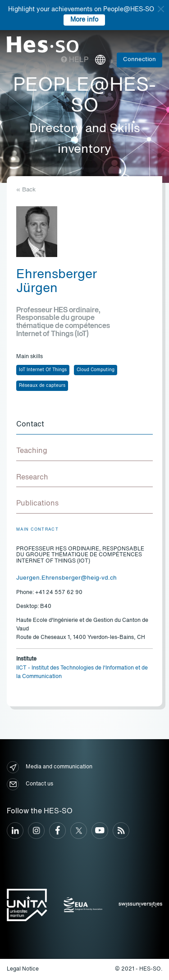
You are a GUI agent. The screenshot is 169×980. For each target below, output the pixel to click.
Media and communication (50, 767)
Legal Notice (23, 969)
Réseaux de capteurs (42, 386)
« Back (26, 190)
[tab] (84, 425)
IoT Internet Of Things (43, 370)
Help (75, 60)
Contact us (30, 784)
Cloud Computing (96, 370)
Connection (139, 60)
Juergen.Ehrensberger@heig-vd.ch (66, 578)
